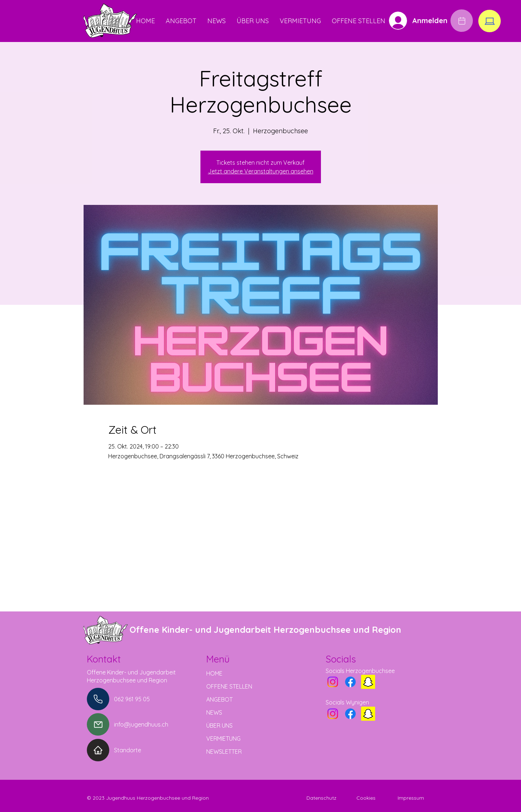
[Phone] (98, 699)
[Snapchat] (368, 682)
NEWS (214, 712)
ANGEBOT (219, 699)
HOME (214, 673)
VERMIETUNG (223, 739)
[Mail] (98, 724)
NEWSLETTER (224, 752)
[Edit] (462, 21)
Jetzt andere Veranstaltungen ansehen (261, 171)
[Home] (98, 750)
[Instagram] (333, 682)
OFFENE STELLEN (229, 686)
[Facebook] (350, 682)
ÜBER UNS (219, 725)
